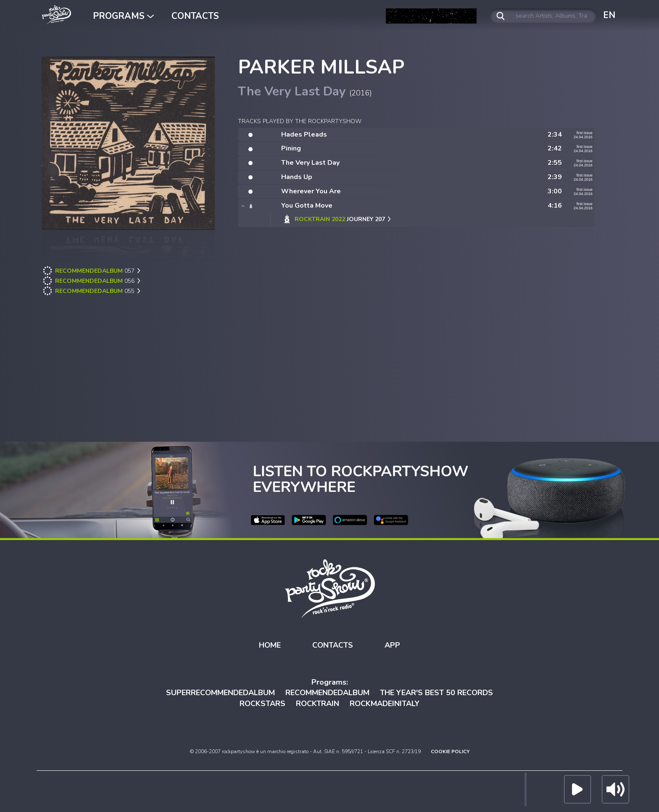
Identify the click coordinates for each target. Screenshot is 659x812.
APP (392, 645)
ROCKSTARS (262, 704)
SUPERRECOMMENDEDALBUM (220, 693)
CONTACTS (195, 16)
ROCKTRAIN (318, 704)
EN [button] (609, 15)
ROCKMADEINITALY (385, 704)
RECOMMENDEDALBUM (327, 693)
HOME (270, 645)
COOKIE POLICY (450, 751)
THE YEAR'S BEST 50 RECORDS (436, 693)
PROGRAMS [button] (123, 16)
